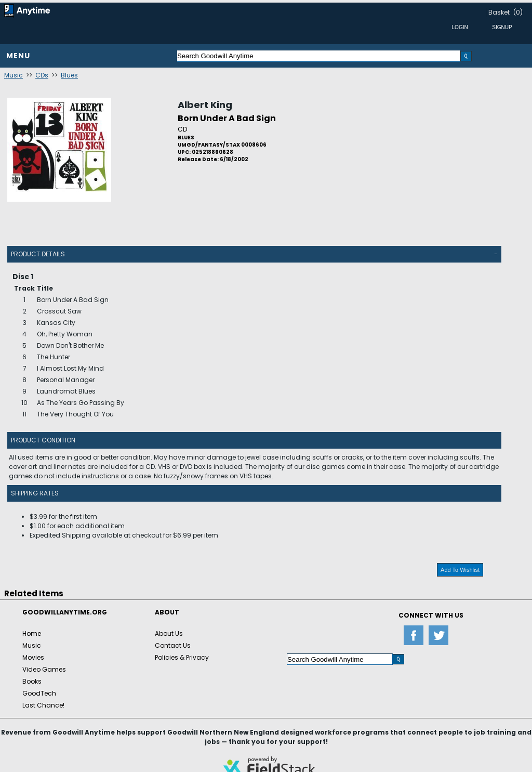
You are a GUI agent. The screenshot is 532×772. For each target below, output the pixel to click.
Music (14, 75)
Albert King (205, 105)
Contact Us (173, 645)
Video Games (44, 669)
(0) (518, 12)
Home (32, 633)
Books (32, 681)
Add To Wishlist (460, 570)
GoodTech (39, 693)
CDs (42, 75)
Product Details (38, 254)
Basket (499, 12)
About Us (169, 633)
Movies (33, 657)
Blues (69, 75)
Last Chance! (43, 705)
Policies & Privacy (182, 657)
